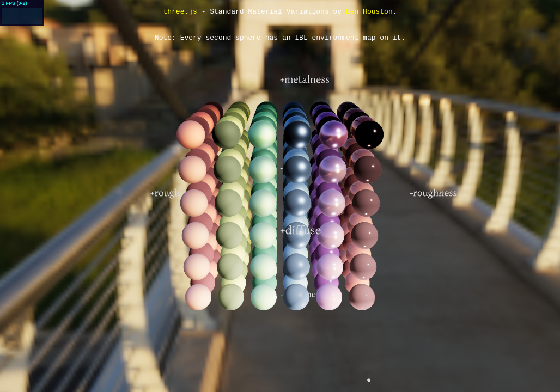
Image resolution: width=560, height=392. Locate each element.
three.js (180, 12)
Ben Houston (369, 12)
